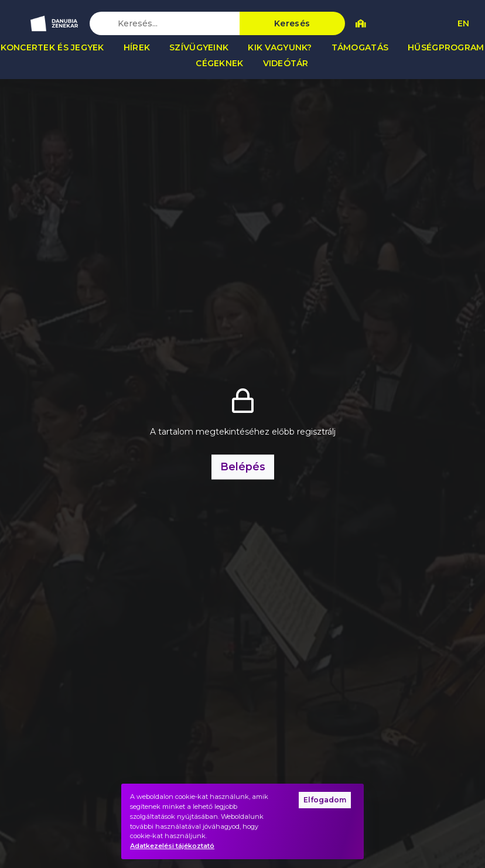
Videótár (286, 63)
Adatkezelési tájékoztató (172, 846)
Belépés (243, 467)
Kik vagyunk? (280, 47)
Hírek (137, 47)
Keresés (292, 23)
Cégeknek (219, 63)
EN (463, 23)
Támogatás (360, 47)
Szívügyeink (199, 47)
